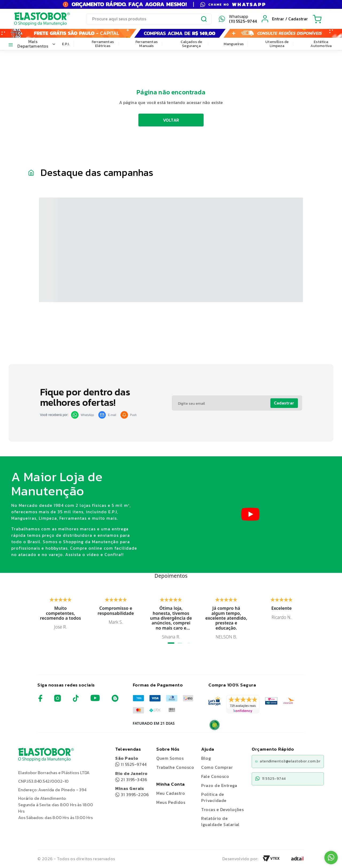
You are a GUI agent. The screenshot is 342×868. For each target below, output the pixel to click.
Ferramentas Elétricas (103, 44)
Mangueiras (234, 44)
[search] (149, 19)
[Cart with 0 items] (317, 19)
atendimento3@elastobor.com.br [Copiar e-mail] (288, 761)
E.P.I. (66, 44)
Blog (206, 758)
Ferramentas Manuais (147, 44)
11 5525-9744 (131, 761)
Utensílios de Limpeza (277, 44)
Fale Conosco (215, 776)
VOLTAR (171, 120)
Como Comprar (217, 767)
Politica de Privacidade (214, 797)
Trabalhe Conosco (175, 767)
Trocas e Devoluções (222, 809)
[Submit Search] (204, 20)
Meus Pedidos (171, 802)
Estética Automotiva (321, 44)
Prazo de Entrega (219, 785)
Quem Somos (170, 758)
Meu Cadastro (171, 793)
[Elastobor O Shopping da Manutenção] (37, 19)
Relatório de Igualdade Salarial (220, 821)
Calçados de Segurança (191, 44)
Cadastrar (284, 403)
